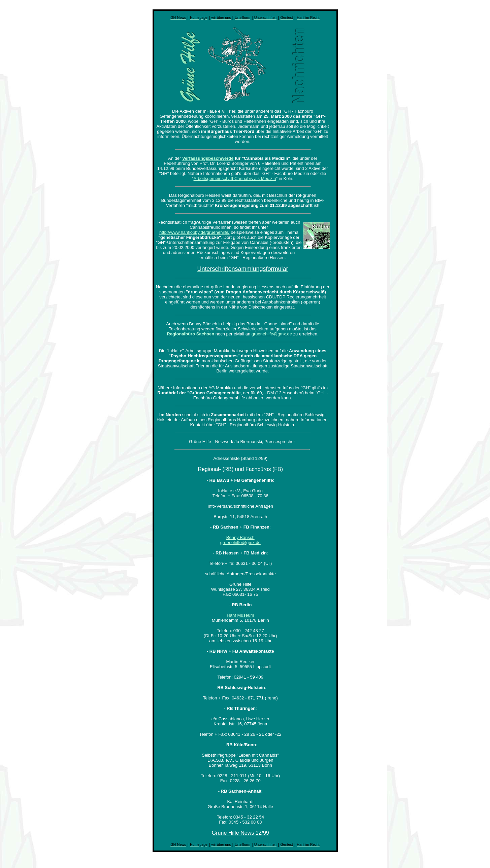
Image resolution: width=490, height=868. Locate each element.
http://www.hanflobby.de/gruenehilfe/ (194, 232)
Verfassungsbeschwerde (208, 158)
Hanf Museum (240, 615)
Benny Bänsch (240, 537)
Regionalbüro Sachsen (190, 334)
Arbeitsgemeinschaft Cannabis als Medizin (235, 178)
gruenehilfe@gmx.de (272, 334)
